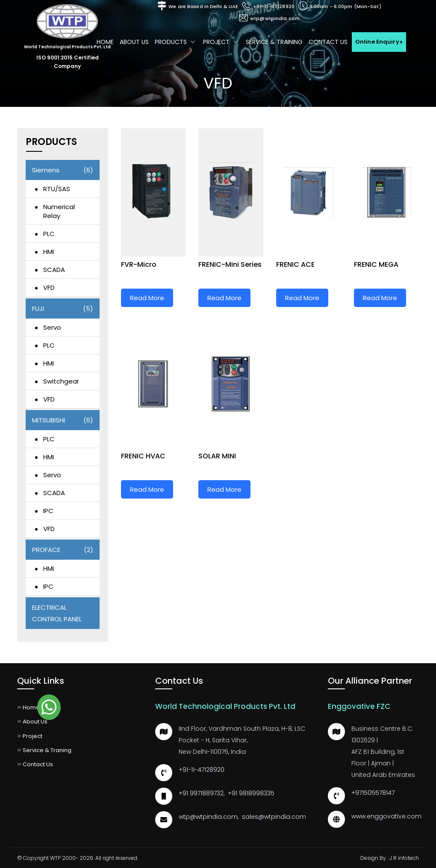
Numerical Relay (59, 211)
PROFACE (63, 550)
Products (176, 42)
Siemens (63, 170)
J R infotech (404, 858)
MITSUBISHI (63, 420)
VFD (49, 288)
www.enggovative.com (386, 816)
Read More (147, 298)
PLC (49, 234)
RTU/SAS (57, 189)
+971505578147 (373, 793)
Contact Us (328, 42)
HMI (49, 252)
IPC (48, 511)
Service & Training (274, 42)
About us (134, 42)
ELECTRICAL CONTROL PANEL (57, 613)
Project (221, 42)
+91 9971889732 (201, 793)
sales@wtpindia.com (274, 817)
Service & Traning (44, 750)
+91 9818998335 (251, 793)
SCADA (54, 270)
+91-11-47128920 (274, 6)
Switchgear (61, 381)
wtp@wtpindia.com (275, 18)
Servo (52, 327)
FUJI (63, 309)
